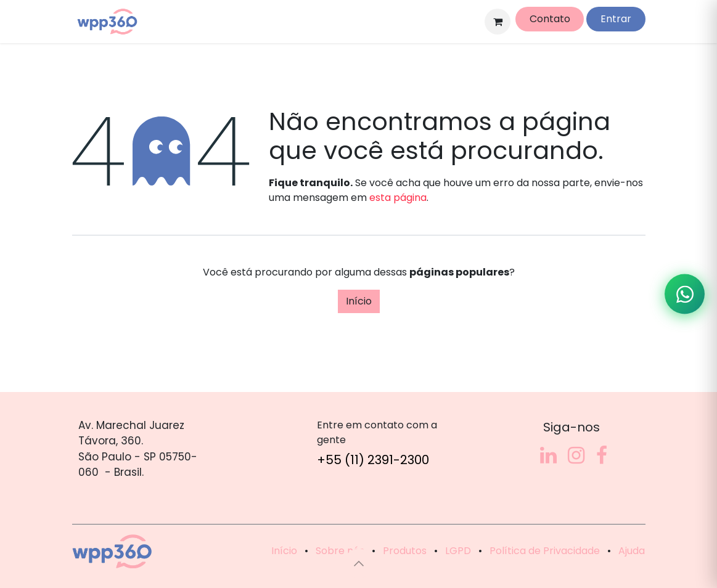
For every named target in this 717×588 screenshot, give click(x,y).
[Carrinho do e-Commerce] (498, 22)
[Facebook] (602, 455)
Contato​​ (550, 19)
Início (359, 301)
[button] (359, 563)
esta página (398, 198)
